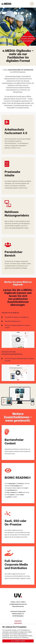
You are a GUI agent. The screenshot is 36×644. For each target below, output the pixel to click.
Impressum (18, 621)
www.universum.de (18, 606)
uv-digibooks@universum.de (18, 604)
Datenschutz (18, 623)
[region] (18, 634)
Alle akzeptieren (18, 641)
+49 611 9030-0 (21, 602)
